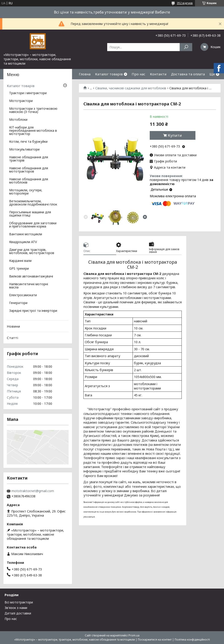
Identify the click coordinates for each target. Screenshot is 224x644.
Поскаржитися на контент (155, 640)
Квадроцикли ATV (23, 242)
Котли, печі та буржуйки (28, 142)
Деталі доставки (18, 613)
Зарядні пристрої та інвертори (33, 311)
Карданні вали (20, 261)
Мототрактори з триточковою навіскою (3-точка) (33, 110)
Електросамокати (23, 295)
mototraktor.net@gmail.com (33, 491)
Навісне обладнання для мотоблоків (29, 181)
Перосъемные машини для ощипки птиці (30, 214)
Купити (175, 135)
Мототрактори (21, 101)
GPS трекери (19, 269)
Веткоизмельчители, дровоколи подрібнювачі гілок (33, 203)
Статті (12, 338)
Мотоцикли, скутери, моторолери (26, 192)
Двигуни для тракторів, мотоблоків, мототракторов (32, 252)
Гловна (85, 74)
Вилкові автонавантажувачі (31, 277)
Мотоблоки (18, 120)
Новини (13, 326)
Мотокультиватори (24, 150)
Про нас (139, 74)
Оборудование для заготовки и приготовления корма (33, 225)
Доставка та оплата (188, 74)
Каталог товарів (109, 74)
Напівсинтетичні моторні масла (29, 286)
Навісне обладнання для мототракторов (29, 170)
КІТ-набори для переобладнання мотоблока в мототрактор (33, 131)
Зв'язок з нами (16, 608)
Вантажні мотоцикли (26, 234)
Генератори (18, 303)
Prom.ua (134, 635)
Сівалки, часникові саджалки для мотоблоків (131, 88)
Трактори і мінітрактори (28, 93)
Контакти (158, 74)
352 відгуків (185, 3)
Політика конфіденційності (192, 640)
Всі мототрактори (19, 602)
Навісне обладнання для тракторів (29, 159)
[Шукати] (186, 47)
